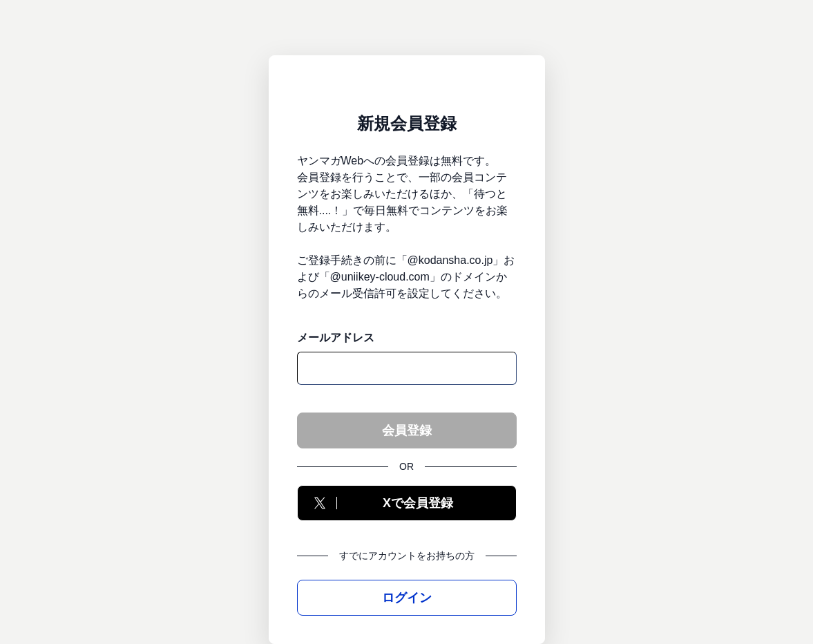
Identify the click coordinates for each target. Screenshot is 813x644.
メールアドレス (336, 338)
